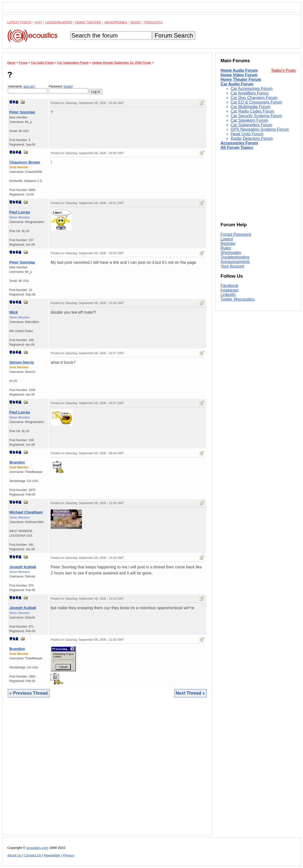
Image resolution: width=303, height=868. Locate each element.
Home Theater (88, 22)
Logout (227, 239)
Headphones (116, 22)
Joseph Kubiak (23, 567)
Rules (226, 248)
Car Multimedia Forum (251, 107)
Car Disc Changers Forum (254, 98)
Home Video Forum (239, 75)
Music (136, 22)
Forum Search (174, 35)
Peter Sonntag (22, 112)
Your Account (232, 266)
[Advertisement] (107, 770)
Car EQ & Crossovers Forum (256, 102)
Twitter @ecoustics (238, 299)
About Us (14, 855)
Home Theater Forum (241, 79)
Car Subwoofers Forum (251, 125)
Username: (28, 89)
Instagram (230, 290)
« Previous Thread (29, 693)
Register (228, 244)
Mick (13, 312)
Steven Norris (22, 362)
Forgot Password (236, 234)
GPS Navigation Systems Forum (260, 129)
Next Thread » (190, 693)
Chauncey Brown (25, 162)
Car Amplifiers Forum (250, 93)
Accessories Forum (239, 143)
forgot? (68, 86)
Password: (68, 89)
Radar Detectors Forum (252, 138)
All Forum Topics (237, 148)
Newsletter (52, 855)
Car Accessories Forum (252, 89)
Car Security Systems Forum (256, 116)
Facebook (229, 286)
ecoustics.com (37, 848)
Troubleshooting (235, 257)
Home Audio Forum (239, 70)
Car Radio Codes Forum (252, 111)
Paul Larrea (20, 212)
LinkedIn (228, 295)
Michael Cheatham (26, 512)
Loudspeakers (59, 22)
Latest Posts (19, 22)
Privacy (69, 855)
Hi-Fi (38, 22)
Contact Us (33, 855)
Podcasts (154, 22)
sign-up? (29, 86)
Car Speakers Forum (249, 120)
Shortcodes (231, 253)
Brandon (17, 462)
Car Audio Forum (237, 84)
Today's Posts (283, 70)
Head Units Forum (247, 134)
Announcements (235, 262)
